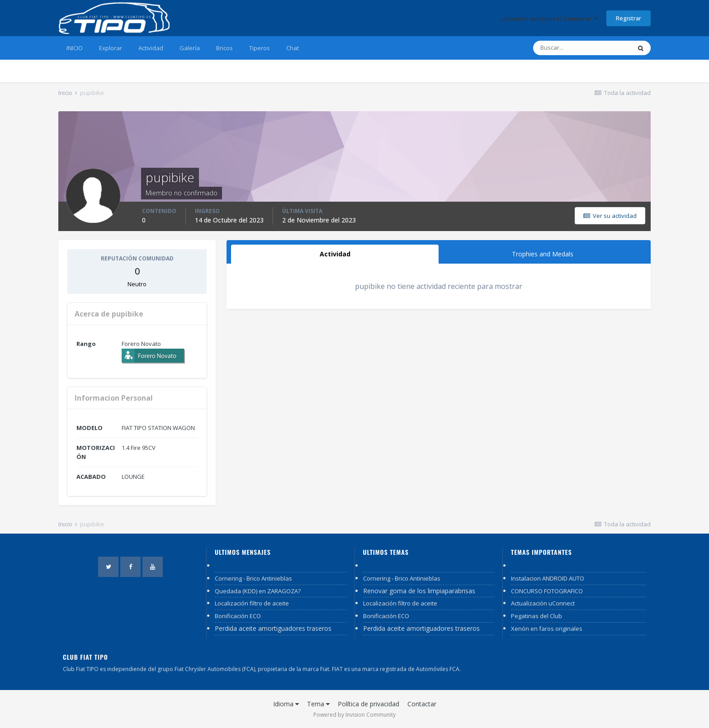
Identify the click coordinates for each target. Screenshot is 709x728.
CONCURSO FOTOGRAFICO (547, 591)
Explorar (111, 48)
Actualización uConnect (543, 603)
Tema (318, 704)
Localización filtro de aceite (252, 603)
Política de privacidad (369, 704)
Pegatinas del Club (536, 616)
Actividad (151, 48)
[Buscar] (582, 48)
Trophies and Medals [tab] (543, 254)
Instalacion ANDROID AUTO (548, 578)
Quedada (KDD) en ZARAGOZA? (258, 591)
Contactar (422, 704)
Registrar (629, 18)
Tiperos (260, 48)
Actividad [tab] (335, 254)
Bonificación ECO (238, 616)
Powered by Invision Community (354, 715)
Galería (190, 48)
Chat (293, 48)
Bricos (225, 48)
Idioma (286, 704)
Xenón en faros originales (547, 629)
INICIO (75, 48)
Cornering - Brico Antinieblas (253, 578)
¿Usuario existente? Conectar (550, 19)
